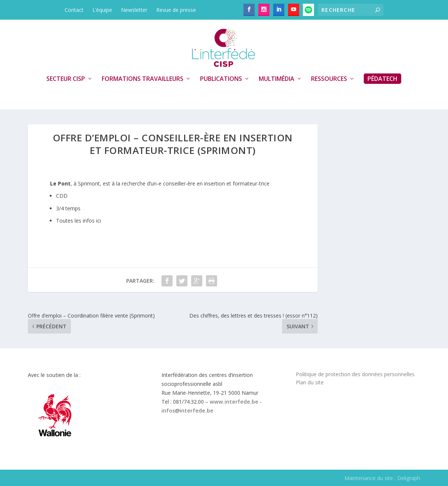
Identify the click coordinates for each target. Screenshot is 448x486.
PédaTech (382, 79)
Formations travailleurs (143, 79)
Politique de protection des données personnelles (355, 374)
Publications (221, 79)
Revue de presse (176, 10)
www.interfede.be (234, 402)
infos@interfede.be (187, 411)
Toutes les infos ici (79, 221)
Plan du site (310, 382)
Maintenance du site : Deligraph (382, 478)
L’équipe (102, 10)
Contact (74, 10)
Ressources (329, 79)
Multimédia (277, 79)
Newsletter (134, 10)
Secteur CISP (66, 79)
